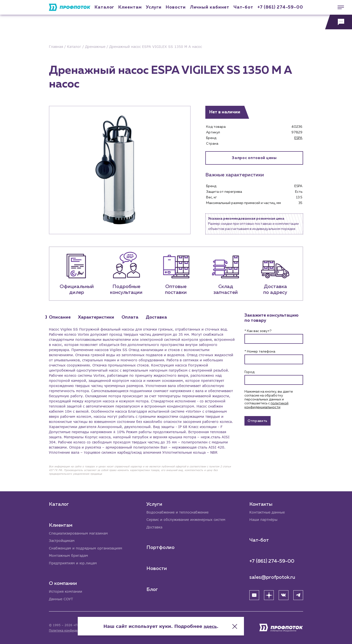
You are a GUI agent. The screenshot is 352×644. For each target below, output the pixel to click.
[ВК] (284, 594)
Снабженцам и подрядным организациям (86, 548)
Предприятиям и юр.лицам (73, 563)
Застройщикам (62, 540)
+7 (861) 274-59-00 (280, 7)
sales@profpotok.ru (272, 577)
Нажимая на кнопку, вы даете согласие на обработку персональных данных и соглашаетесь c (269, 399)
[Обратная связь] (339, 22)
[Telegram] (298, 594)
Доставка (154, 527)
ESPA (298, 138)
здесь (225, 624)
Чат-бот (243, 7)
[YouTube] (254, 594)
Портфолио (160, 547)
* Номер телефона (260, 352)
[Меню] (339, 7)
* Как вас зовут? (258, 331)
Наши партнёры (263, 519)
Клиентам (130, 7)
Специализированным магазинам (78, 532)
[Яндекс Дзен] (269, 594)
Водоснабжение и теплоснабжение (177, 511)
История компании (66, 591)
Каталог (104, 7)
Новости (157, 568)
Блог (152, 589)
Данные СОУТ (61, 599)
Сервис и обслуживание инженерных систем (186, 519)
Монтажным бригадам (68, 555)
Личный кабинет (210, 7)
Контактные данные (267, 511)
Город (249, 372)
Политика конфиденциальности (73, 630)
